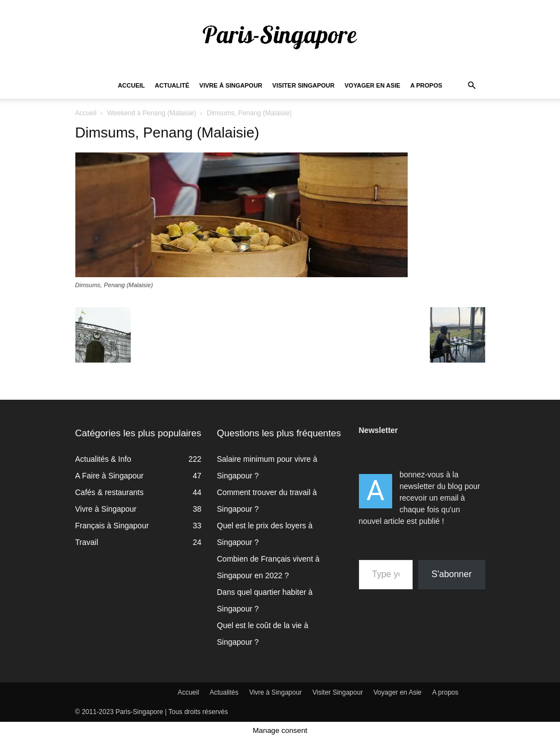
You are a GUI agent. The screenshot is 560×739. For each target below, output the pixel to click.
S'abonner (451, 574)
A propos (427, 85)
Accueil (132, 85)
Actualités (224, 692)
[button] (472, 86)
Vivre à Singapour (231, 85)
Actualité (172, 85)
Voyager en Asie (373, 85)
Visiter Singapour (304, 85)
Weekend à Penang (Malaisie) (151, 113)
